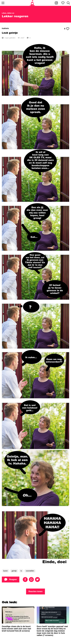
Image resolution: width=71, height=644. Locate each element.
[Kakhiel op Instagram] (56, 3)
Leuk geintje (10, 33)
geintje (14, 571)
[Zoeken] (68, 3)
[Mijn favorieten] (63, 3)
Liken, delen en (8, 13)
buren (6, 571)
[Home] (32, 3)
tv (21, 571)
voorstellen (30, 571)
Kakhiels (5, 28)
